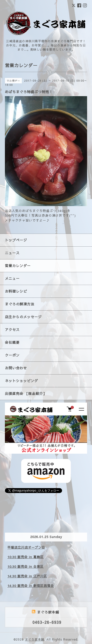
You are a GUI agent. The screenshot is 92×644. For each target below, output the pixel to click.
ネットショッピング (21, 381)
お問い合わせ (16, 368)
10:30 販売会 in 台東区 (26, 567)
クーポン (12, 355)
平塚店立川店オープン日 (26, 547)
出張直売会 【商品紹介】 (26, 393)
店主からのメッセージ (23, 317)
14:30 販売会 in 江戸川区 (27, 576)
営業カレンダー (18, 266)
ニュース (12, 253)
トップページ (16, 240)
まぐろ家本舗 (35, 639)
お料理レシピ (16, 291)
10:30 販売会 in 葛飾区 (26, 557)
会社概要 (12, 342)
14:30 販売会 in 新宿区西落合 (31, 586)
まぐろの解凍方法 (20, 304)
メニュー (12, 278)
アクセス (12, 329)
